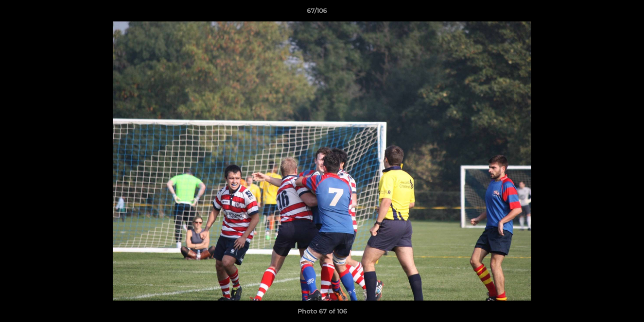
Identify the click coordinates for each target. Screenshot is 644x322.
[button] (606, 13)
